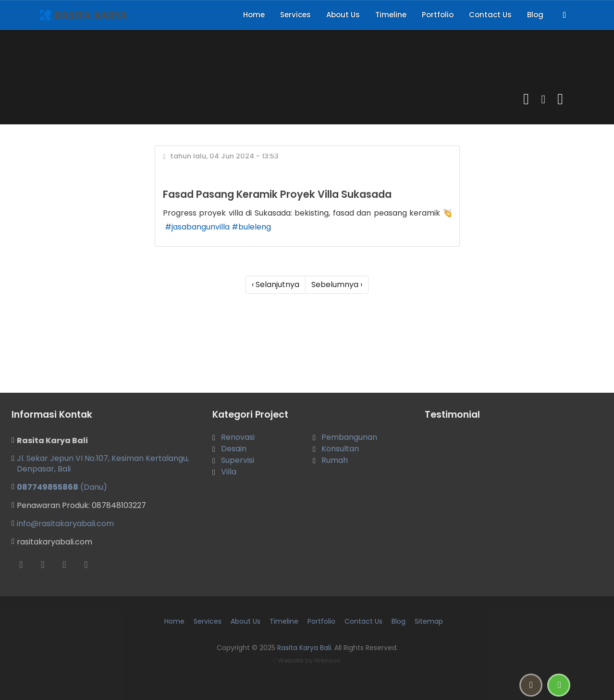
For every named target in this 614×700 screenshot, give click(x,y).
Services (295, 15)
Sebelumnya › (337, 284)
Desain (234, 449)
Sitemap (429, 621)
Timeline (391, 15)
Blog (535, 15)
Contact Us (490, 15)
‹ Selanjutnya (276, 284)
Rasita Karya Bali (304, 648)
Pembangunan (349, 437)
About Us (343, 15)
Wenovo (327, 660)
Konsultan (340, 449)
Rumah (335, 460)
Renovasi (238, 437)
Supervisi (238, 460)
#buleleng (251, 227)
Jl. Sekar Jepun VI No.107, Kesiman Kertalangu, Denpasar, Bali (103, 464)
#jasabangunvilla (197, 227)
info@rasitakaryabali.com (65, 524)
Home (254, 15)
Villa (229, 472)
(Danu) (62, 487)
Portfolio (438, 15)
